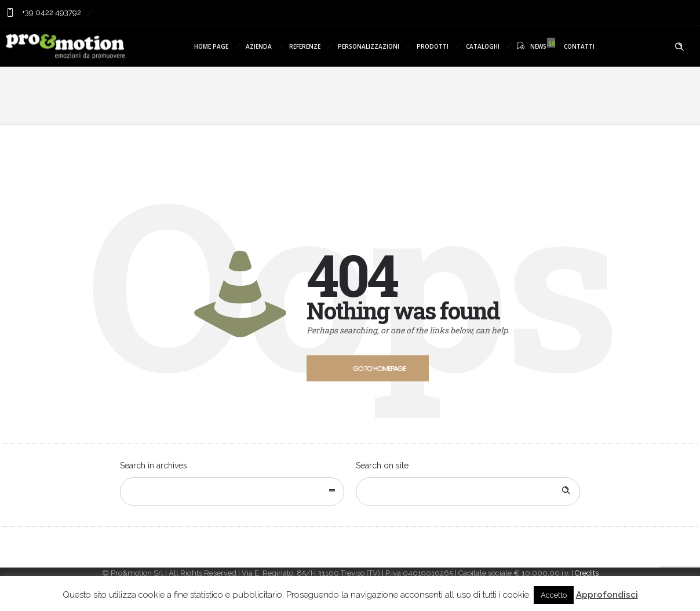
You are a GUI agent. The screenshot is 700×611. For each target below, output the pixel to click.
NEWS (532, 46)
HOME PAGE (211, 46)
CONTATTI (579, 46)
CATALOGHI (483, 46)
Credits (587, 573)
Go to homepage (379, 368)
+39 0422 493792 (51, 12)
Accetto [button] (554, 595)
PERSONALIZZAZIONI (369, 46)
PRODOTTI (433, 46)
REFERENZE (305, 46)
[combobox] (232, 492)
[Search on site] (468, 492)
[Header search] (679, 47)
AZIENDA (259, 46)
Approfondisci (607, 595)
